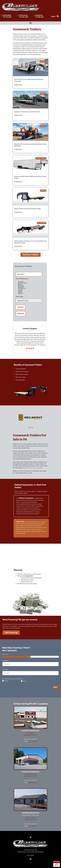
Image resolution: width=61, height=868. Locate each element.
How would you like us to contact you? (13, 679)
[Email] (22, 681)
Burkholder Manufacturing (31, 731)
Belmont (19, 284)
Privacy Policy (30, 855)
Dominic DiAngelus (30, 329)
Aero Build (20, 282)
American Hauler (22, 283)
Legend (19, 291)
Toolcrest (20, 293)
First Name (5, 661)
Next (55, 687)
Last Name (5, 670)
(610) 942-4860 (32, 782)
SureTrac (20, 292)
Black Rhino (20, 285)
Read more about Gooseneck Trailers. (33, 468)
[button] (30, 23)
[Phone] (3, 681)
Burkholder (20, 287)
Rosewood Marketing (38, 852)
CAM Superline (21, 288)
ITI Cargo (20, 289)
